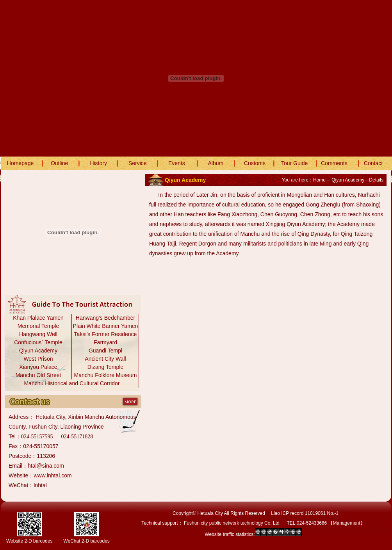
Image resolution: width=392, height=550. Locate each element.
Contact (373, 163)
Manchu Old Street (38, 375)
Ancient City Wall (105, 359)
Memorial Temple (38, 326)
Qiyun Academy (38, 351)
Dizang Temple (105, 367)
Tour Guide (294, 163)
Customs (255, 163)
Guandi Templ (105, 351)
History (98, 163)
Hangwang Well (38, 334)
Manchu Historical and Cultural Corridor (72, 383)
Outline (59, 163)
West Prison (38, 359)
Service (138, 163)
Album (216, 163)
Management (347, 523)
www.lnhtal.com (53, 475)
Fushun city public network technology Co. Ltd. (232, 523)
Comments (334, 163)
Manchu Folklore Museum (105, 375)
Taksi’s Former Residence (106, 334)
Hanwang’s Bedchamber (105, 318)
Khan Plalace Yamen (38, 318)
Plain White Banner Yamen (106, 326)
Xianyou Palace (38, 367)
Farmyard (105, 342)
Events (177, 163)
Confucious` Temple (38, 342)
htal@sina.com (46, 466)
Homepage (20, 163)
